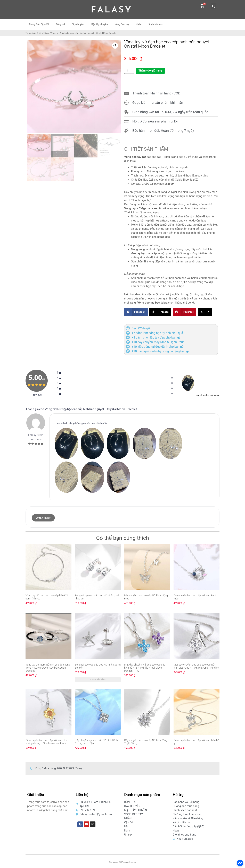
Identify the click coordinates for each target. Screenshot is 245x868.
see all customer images (208, 395)
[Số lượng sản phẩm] (129, 71)
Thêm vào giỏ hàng (150, 71)
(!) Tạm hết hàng (98, 680)
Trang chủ (30, 33)
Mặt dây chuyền (99, 24)
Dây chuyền (78, 24)
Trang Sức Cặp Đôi (39, 24)
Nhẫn (139, 24)
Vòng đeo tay (122, 24)
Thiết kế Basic (43, 33)
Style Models (155, 24)
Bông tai (60, 24)
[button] (213, 6)
